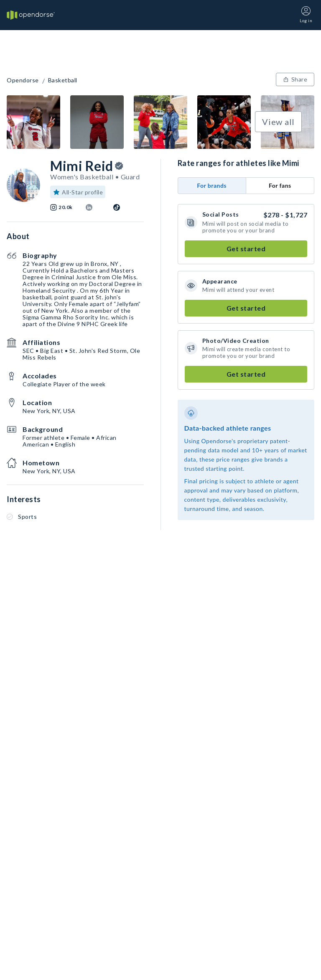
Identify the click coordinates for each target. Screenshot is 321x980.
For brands (212, 185)
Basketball (63, 80)
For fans (280, 185)
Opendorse (23, 80)
